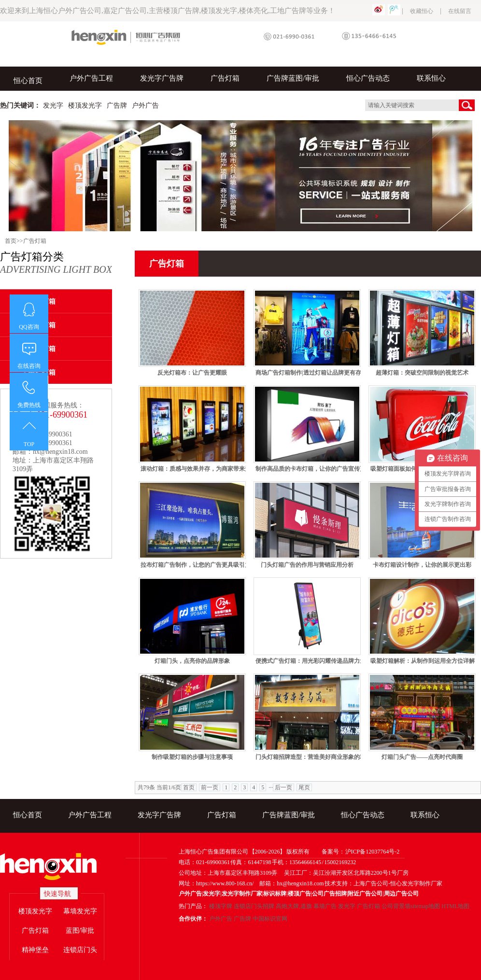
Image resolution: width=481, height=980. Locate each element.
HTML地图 (455, 906)
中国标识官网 (270, 919)
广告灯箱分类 (56, 263)
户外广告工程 (91, 78)
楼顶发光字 (35, 911)
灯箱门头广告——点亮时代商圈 (422, 757)
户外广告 (221, 919)
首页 (11, 241)
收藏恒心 (422, 11)
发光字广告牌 (162, 78)
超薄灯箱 (42, 325)
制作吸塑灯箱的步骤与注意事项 (192, 757)
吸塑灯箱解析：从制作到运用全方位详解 (423, 661)
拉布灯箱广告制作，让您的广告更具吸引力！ (198, 565)
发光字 (347, 906)
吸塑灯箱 (42, 349)
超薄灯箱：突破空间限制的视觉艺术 (422, 373)
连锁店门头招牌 (254, 906)
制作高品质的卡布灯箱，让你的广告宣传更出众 (316, 469)
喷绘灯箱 (42, 372)
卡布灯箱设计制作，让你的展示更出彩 (422, 565)
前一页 (210, 787)
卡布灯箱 (42, 301)
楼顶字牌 (221, 906)
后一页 (283, 787)
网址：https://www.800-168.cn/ (216, 883)
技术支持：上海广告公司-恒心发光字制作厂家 (383, 883)
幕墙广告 (325, 906)
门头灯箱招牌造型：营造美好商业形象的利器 (313, 757)
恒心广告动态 (368, 78)
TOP (29, 444)
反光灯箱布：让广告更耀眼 (192, 373)
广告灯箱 (225, 78)
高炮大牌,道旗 (294, 906)
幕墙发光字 (80, 911)
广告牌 (242, 919)
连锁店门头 (80, 950)
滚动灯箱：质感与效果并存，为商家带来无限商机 (204, 469)
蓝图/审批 (80, 931)
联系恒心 (431, 78)
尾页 (304, 787)
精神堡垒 (35, 950)
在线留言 (460, 11)
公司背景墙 (396, 906)
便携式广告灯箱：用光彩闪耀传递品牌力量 (311, 661)
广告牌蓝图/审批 (293, 78)
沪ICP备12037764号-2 (373, 852)
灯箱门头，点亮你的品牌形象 (192, 661)
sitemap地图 (425, 906)
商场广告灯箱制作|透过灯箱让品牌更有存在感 (314, 373)
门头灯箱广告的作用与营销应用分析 (307, 565)
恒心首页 (28, 81)
